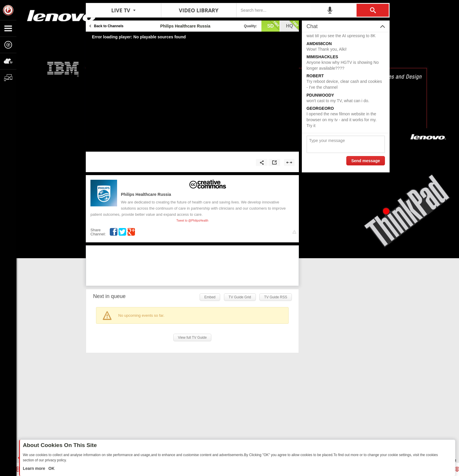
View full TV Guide (192, 338)
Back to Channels (109, 26)
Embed (210, 297)
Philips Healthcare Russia (146, 194)
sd (273, 25)
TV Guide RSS (276, 297)
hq (292, 25)
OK (51, 468)
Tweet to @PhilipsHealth (192, 221)
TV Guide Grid (240, 297)
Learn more (35, 468)
